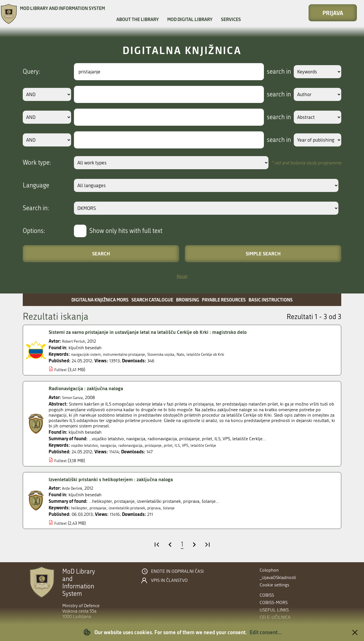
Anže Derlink (74, 488)
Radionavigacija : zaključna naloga (92, 388)
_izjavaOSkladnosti (278, 577)
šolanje (188, 508)
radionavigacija (141, 445)
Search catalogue (152, 300)
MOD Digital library (190, 19)
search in (272, 72)
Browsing (188, 300)
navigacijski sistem (89, 354)
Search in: (36, 208)
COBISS (267, 595)
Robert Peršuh (76, 341)
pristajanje (169, 445)
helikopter (81, 508)
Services (231, 19)
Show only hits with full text (126, 231)
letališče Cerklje (227, 445)
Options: (34, 231)
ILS (197, 445)
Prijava (333, 13)
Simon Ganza (75, 397)
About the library (137, 19)
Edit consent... (266, 632)
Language (36, 185)
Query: (32, 72)
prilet (186, 445)
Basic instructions (271, 300)
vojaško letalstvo (87, 445)
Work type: (37, 163)
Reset (182, 276)
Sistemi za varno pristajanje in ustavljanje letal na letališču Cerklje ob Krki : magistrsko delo (162, 332)
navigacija (115, 445)
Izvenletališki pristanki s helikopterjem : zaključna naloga (121, 479)
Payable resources (224, 300)
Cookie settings (274, 585)
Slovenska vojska (180, 354)
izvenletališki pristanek (138, 508)
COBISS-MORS (274, 602)
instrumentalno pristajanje (135, 354)
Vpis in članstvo (169, 580)
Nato (203, 354)
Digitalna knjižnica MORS (100, 300)
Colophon (269, 570)
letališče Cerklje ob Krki (233, 354)
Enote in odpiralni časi (177, 571)
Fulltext (62, 370)
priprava (170, 508)
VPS (206, 445)
